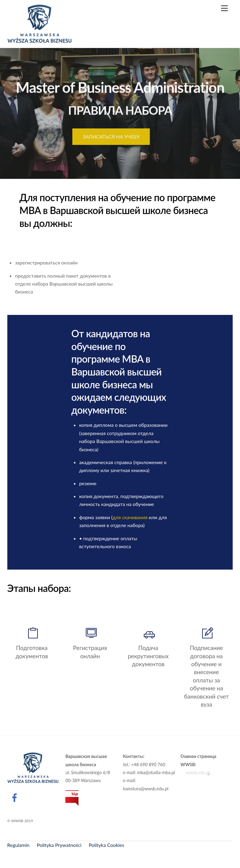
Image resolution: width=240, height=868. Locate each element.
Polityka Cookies (107, 845)
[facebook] (16, 797)
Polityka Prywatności (59, 845)
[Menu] (224, 8)
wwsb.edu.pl (195, 773)
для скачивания (130, 517)
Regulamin (18, 845)
